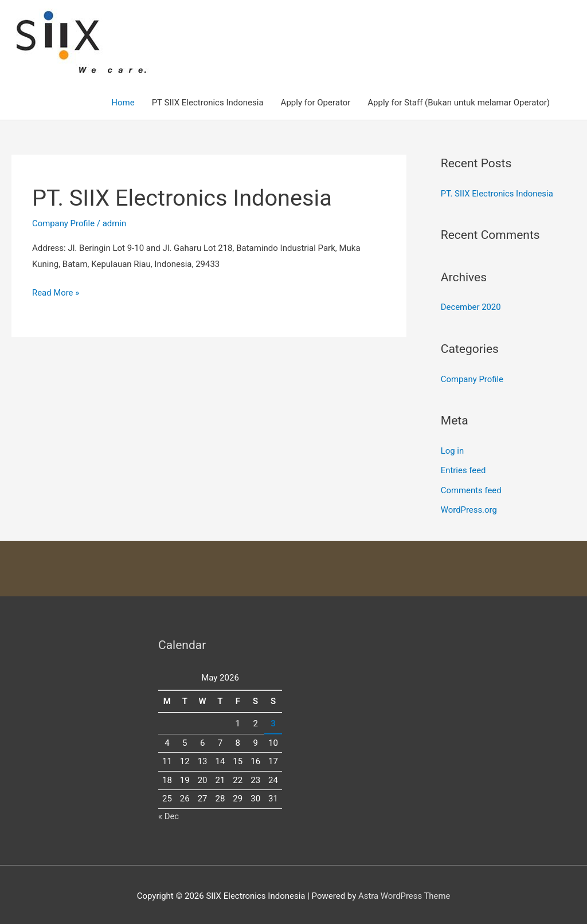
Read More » (56, 293)
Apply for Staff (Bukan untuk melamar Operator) (459, 103)
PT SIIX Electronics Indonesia (208, 103)
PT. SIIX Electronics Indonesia (183, 198)
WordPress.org (469, 508)
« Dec (169, 813)
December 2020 (471, 307)
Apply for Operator (316, 103)
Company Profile (64, 223)
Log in (453, 450)
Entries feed (463, 469)
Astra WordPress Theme (404, 892)
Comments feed (471, 488)
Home (123, 103)
